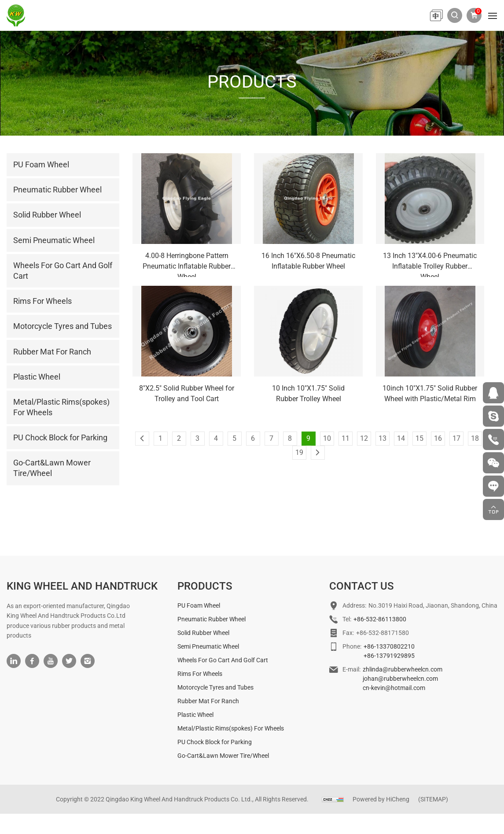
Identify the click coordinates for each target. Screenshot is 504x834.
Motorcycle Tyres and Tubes (215, 707)
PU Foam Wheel (199, 625)
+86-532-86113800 (380, 639)
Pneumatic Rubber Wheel (212, 639)
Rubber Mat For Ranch (208, 721)
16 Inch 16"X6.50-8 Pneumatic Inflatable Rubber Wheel (308, 261)
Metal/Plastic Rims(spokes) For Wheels (231, 748)
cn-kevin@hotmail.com (394, 708)
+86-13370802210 (389, 666)
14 (401, 438)
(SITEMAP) (433, 819)
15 (419, 438)
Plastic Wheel (195, 734)
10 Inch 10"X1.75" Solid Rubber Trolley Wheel (308, 393)
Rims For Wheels (200, 694)
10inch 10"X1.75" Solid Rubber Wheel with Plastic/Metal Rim (430, 393)
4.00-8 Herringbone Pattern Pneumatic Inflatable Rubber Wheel (187, 264)
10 (327, 438)
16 (438, 438)
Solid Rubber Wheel (203, 653)
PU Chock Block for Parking (215, 762)
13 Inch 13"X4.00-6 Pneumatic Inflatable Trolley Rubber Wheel (430, 264)
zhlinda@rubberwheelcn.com (403, 689)
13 (383, 438)
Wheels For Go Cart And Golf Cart (223, 680)
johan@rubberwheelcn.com (400, 698)
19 (299, 452)
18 (475, 438)
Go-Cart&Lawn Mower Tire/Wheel (223, 775)
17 (456, 438)
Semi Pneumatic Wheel (208, 666)
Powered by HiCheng (381, 819)
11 (346, 438)
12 (364, 438)
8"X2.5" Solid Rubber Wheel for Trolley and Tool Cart (187, 393)
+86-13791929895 (389, 675)
